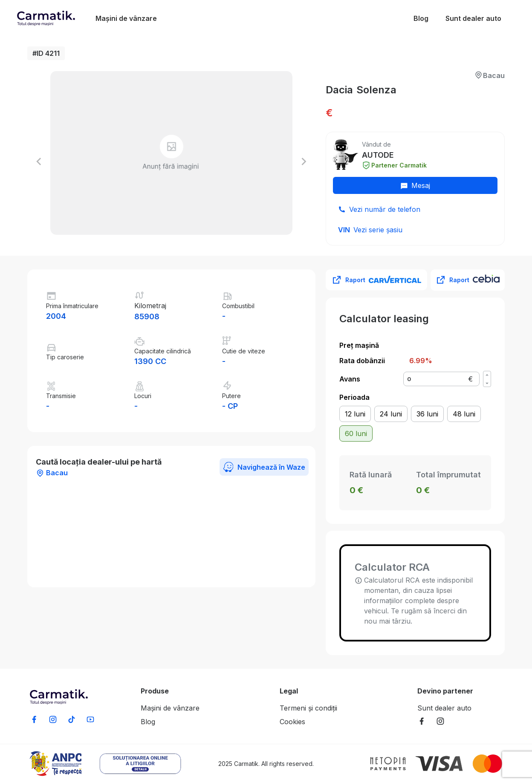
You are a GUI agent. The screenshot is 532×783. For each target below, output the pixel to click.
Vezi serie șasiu (378, 230)
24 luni (391, 414)
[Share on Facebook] (34, 719)
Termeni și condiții (308, 708)
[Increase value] (487, 375)
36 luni (427, 414)
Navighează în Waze (264, 467)
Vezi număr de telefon (385, 209)
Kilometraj (150, 306)
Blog (421, 18)
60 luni (356, 433)
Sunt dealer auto (473, 18)
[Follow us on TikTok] (72, 719)
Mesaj (415, 185)
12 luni (355, 414)
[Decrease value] (487, 383)
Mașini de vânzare (126, 18)
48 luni (464, 414)
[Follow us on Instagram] (53, 719)
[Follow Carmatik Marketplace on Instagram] (440, 721)
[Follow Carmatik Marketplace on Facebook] (422, 721)
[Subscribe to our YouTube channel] (90, 719)
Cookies (292, 722)
